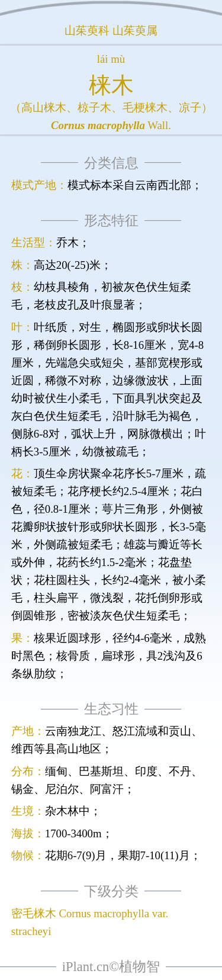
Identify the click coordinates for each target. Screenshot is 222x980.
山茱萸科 (87, 30)
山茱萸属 (135, 30)
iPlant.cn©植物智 (111, 967)
